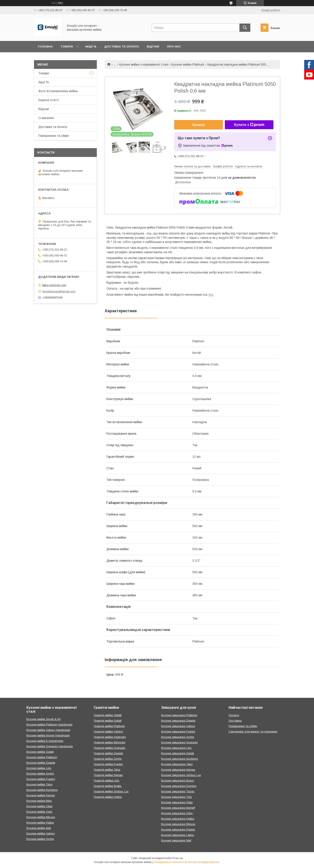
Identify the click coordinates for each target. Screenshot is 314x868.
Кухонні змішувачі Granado (179, 742)
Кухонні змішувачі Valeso (178, 726)
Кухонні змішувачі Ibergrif (178, 808)
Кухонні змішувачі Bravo (178, 781)
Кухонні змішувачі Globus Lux (181, 775)
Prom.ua (178, 858)
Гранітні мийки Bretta (108, 786)
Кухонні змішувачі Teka (177, 764)
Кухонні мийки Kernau (41, 795)
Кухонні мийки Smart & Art (44, 719)
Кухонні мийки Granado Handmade (50, 746)
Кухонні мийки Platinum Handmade (49, 725)
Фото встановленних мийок (58, 91)
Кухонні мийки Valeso (41, 833)
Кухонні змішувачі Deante (178, 721)
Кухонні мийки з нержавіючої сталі (144, 64)
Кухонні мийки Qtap (39, 806)
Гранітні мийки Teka (107, 770)
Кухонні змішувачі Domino (179, 786)
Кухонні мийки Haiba (40, 823)
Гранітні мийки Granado (110, 748)
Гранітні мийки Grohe (108, 759)
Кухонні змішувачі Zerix (177, 813)
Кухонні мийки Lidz (39, 768)
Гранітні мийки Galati (108, 721)
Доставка (235, 721)
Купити (199, 125)
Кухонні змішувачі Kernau (178, 770)
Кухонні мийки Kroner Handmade (48, 735)
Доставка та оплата (122, 47)
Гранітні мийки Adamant (110, 737)
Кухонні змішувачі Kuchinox (180, 759)
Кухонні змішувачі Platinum (179, 715)
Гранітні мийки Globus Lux (111, 791)
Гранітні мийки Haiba (108, 797)
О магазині (46, 118)
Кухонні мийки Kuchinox (42, 790)
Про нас (174, 47)
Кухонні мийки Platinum (188, 64)
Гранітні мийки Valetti (108, 715)
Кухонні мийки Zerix (39, 812)
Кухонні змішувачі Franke (178, 732)
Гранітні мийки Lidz (107, 781)
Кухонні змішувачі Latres (178, 835)
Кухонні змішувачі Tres (177, 797)
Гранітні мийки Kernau (108, 775)
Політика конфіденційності (203, 862)
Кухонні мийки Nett (39, 828)
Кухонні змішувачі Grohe (178, 737)
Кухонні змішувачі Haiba (178, 819)
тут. (211, 295)
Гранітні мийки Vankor (108, 732)
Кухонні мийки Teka (39, 784)
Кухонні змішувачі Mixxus (178, 824)
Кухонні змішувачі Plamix (178, 830)
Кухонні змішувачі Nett (176, 840)
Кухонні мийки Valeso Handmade (48, 730)
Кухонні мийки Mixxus (41, 817)
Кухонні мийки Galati (40, 752)
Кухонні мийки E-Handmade (45, 741)
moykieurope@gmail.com (59, 291)
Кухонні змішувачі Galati (177, 753)
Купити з (249, 125)
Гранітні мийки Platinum (109, 726)
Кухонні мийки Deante (41, 763)
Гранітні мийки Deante (108, 753)
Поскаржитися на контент (169, 862)
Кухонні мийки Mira (39, 801)
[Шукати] (245, 28)
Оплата (234, 715)
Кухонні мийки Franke (41, 779)
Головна (45, 47)
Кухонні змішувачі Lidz (176, 748)
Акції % (91, 47)
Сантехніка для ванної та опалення (253, 732)
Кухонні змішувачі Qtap (177, 802)
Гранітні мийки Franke (108, 764)
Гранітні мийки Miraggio (110, 742)
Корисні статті (49, 100)
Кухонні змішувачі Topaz (178, 791)
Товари (67, 47)
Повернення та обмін (54, 136)
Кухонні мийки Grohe (40, 774)
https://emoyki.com (54, 285)
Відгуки (153, 47)
